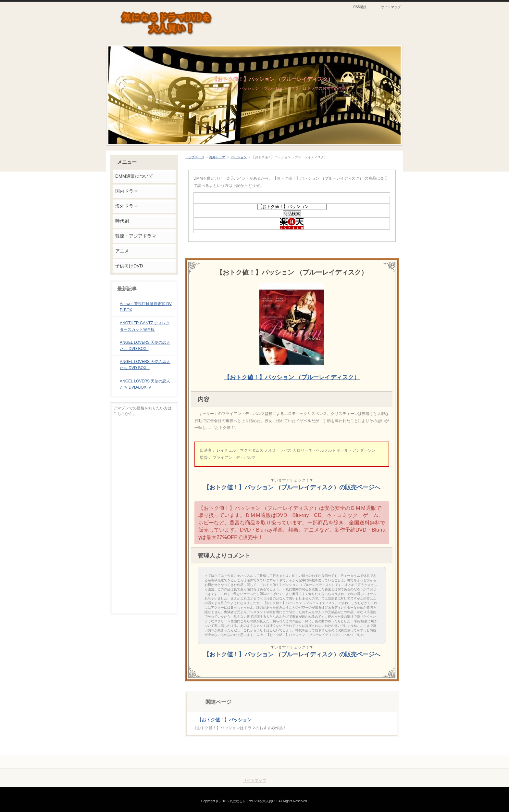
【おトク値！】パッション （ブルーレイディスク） (273, 79)
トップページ (194, 157)
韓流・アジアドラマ (136, 236)
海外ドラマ (217, 157)
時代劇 (122, 221)
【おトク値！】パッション (224, 720)
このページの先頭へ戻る (373, 762)
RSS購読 (360, 7)
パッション (239, 157)
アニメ (122, 251)
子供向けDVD (129, 266)
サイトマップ (391, 7)
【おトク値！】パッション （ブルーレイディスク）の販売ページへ (292, 487)
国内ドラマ (127, 191)
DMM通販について (134, 176)
